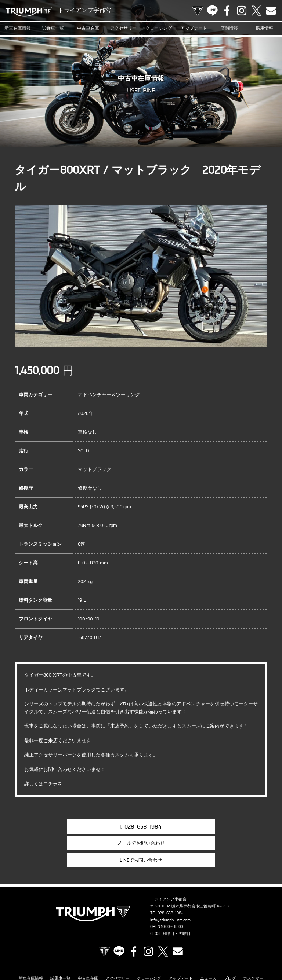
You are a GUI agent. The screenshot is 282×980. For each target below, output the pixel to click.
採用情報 (264, 28)
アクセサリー (123, 28)
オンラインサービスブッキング (48, 952)
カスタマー (253, 941)
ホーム (256, 952)
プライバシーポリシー (182, 952)
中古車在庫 (88, 28)
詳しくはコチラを (43, 784)
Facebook (227, 11)
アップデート (194, 28)
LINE (212, 11)
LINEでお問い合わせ (230, 826)
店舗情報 (229, 28)
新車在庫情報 (18, 28)
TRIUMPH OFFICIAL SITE (198, 11)
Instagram (242, 11)
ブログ (230, 941)
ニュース (208, 941)
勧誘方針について (226, 952)
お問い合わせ (143, 952)
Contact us (271, 11)
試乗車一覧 (53, 28)
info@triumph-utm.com (170, 884)
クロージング (159, 28)
